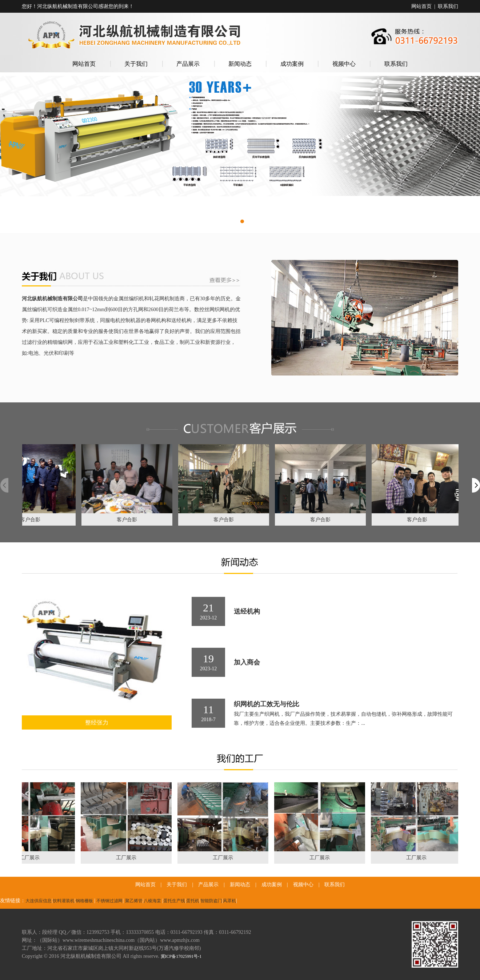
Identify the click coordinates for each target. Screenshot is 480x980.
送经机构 (247, 611)
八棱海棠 (152, 901)
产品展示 (188, 64)
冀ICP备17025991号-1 (181, 956)
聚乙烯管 (134, 901)
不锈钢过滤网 (109, 901)
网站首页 (421, 6)
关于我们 (136, 64)
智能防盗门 (211, 901)
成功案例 (292, 64)
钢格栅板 (84, 901)
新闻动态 (240, 64)
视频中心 (344, 64)
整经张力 (97, 722)
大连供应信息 (39, 901)
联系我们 (448, 6)
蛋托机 (193, 901)
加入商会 (247, 662)
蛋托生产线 (174, 901)
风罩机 (229, 901)
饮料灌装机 (64, 901)
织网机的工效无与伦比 (267, 704)
